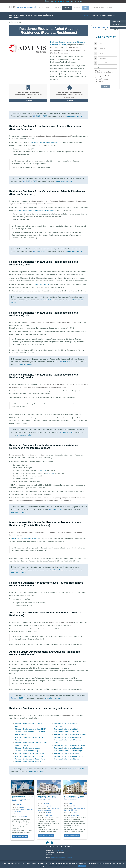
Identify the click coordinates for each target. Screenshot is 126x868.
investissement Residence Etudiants (26, 539)
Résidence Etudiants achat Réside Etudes (70, 745)
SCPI (86, 8)
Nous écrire (115, 28)
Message (97, 67)
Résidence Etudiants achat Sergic (27, 751)
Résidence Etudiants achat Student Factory (31, 759)
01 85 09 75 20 (62, 1)
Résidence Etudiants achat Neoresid (67, 737)
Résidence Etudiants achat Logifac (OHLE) (30, 729)
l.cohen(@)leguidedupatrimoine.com (61, 857)
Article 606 (42, 470)
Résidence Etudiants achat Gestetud (67, 754)
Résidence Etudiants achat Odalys (67, 732)
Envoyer (105, 86)
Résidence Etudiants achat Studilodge (68, 751)
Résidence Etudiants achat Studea (67, 729)
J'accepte (82, 866)
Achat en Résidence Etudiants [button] (20, 837)
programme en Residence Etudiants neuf (46, 143)
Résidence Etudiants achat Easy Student (69, 748)
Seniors (58, 8)
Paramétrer (73, 866)
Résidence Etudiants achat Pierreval (28, 762)
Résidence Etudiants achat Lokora (67, 759)
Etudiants (67, 8)
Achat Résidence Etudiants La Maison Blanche (22, 797)
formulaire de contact (74, 116)
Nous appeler (115, 21)
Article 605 (50, 473)
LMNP (22, 7)
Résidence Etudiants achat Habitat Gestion (70, 734)
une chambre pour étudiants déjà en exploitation (37, 210)
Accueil (41, 8)
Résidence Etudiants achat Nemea (27, 748)
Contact (110, 8)
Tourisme (77, 8)
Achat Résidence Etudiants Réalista (74, 796)
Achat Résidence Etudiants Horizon (48, 796)
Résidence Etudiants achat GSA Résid (29, 756)
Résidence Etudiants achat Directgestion (29, 754)
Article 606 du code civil (42, 285)
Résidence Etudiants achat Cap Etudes (68, 756)
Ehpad (49, 8)
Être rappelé (115, 25)
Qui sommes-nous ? (98, 8)
